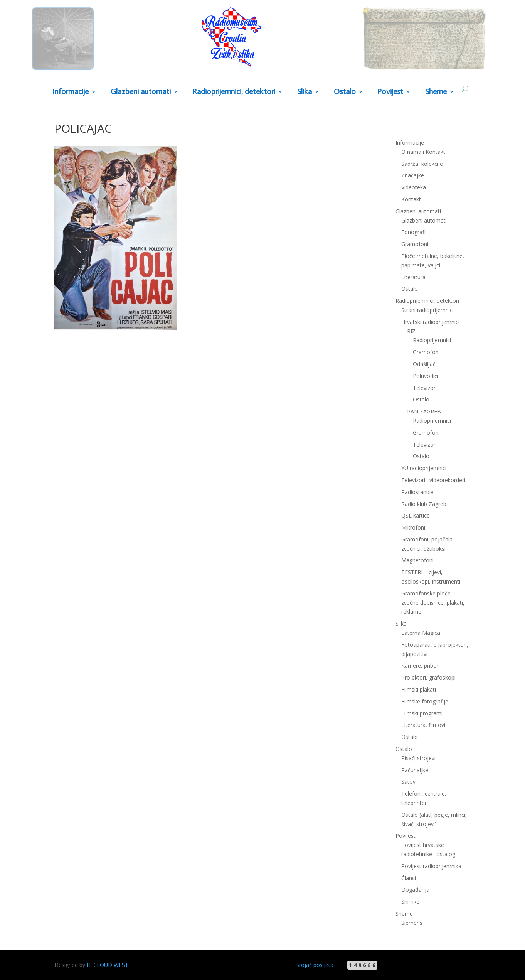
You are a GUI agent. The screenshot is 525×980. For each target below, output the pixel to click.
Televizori (425, 388)
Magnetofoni (417, 560)
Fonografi (413, 232)
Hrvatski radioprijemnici (430, 322)
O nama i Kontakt (423, 152)
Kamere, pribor (420, 665)
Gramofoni (415, 244)
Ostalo (345, 92)
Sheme (436, 92)
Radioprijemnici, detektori (234, 92)
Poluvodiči (426, 376)
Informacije (71, 92)
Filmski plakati (419, 689)
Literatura (413, 277)
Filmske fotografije (425, 701)
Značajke (413, 175)
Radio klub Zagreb (424, 504)
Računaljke (415, 770)
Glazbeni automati (141, 92)
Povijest (390, 92)
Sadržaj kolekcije (422, 164)
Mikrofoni (413, 527)
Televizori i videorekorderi (433, 480)
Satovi (409, 782)
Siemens (412, 923)
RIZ (411, 331)
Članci (409, 878)
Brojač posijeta (314, 965)
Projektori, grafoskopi (428, 677)
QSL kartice (416, 515)
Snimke (410, 902)
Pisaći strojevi (418, 758)
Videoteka (414, 187)
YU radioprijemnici (424, 468)
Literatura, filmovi (423, 725)
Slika (305, 92)
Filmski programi (422, 713)
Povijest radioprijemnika (431, 866)
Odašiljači (425, 364)
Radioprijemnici (432, 340)
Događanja (415, 890)
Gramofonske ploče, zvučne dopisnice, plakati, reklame (433, 603)
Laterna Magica (421, 633)
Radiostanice (417, 492)
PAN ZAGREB (424, 411)
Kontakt (411, 199)
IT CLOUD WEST (108, 965)
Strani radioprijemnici (427, 310)
